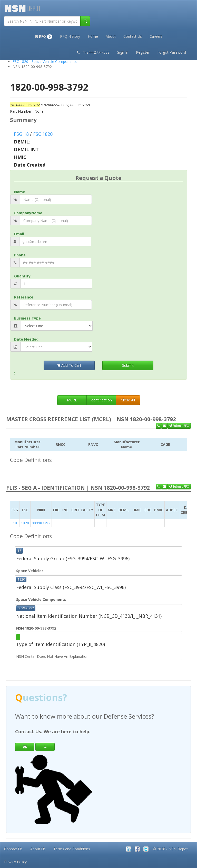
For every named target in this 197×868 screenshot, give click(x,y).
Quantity (22, 276)
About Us (38, 849)
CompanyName (28, 213)
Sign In (123, 52)
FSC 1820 (43, 134)
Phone (20, 255)
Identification (101, 400)
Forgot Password (172, 52)
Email (19, 234)
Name (20, 192)
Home (93, 36)
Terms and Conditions (72, 849)
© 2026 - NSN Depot (170, 849)
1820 (25, 523)
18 (15, 523)
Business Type (27, 318)
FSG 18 (21, 134)
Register (143, 52)
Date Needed (26, 339)
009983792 (41, 523)
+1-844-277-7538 (93, 52)
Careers (156, 36)
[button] (43, 36)
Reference (24, 297)
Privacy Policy (15, 862)
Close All (128, 400)
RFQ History (70, 36)
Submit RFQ (179, 426)
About (111, 36)
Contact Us (133, 36)
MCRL (72, 400)
